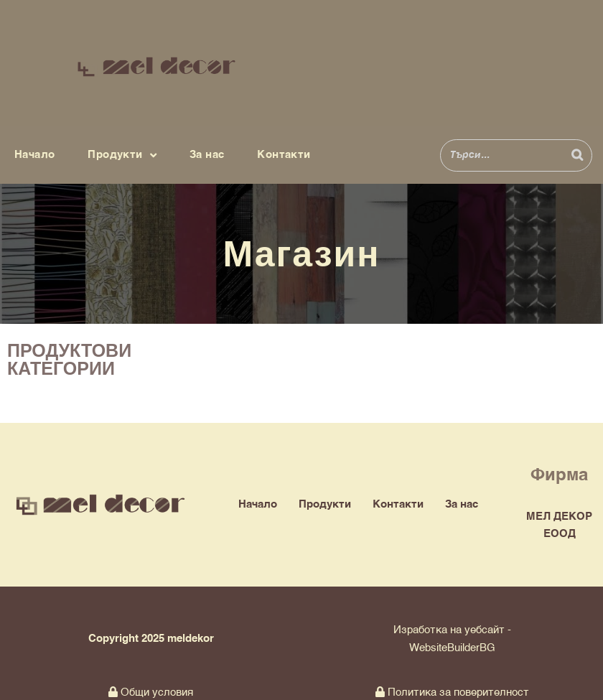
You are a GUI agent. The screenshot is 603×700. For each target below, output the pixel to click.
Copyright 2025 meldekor (151, 639)
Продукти (122, 155)
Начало (34, 155)
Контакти (284, 155)
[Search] (577, 155)
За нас (207, 155)
